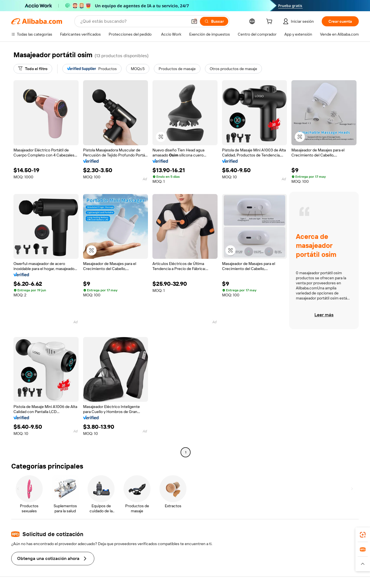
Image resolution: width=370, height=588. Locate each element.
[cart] (270, 22)
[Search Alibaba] (133, 21)
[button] (194, 21)
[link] (363, 535)
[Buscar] (214, 21)
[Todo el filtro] (33, 69)
